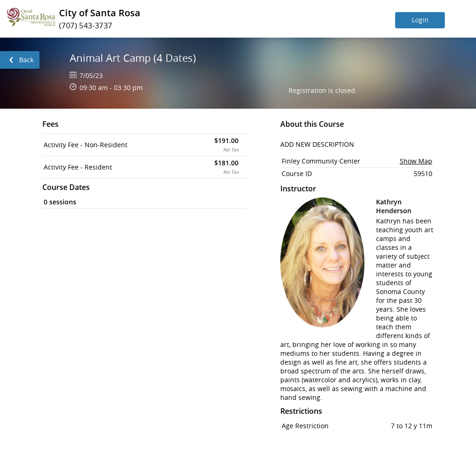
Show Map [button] (416, 161)
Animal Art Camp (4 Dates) (133, 58)
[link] (20, 60)
